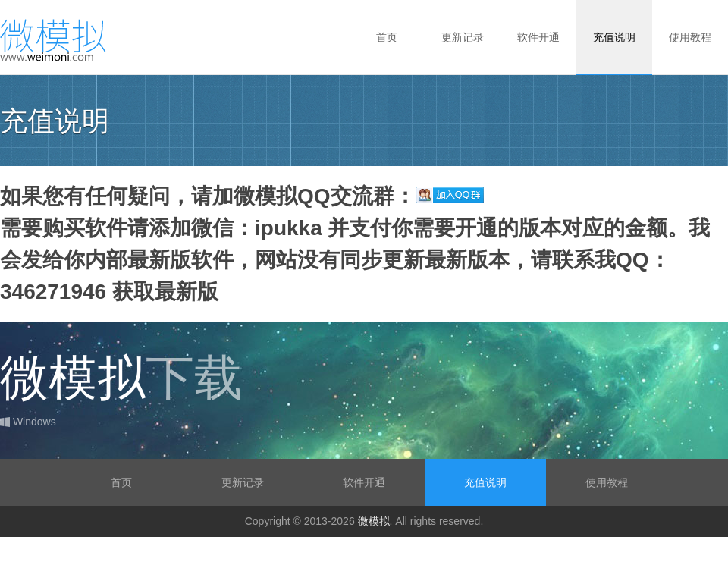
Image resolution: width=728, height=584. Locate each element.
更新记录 (463, 37)
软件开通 (538, 37)
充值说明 (614, 37)
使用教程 (690, 37)
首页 (387, 37)
